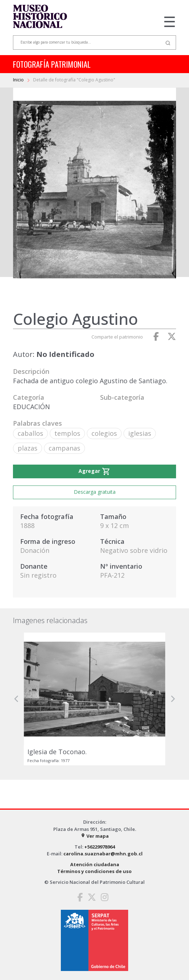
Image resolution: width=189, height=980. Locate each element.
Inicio (19, 80)
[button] (17, 699)
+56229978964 (100, 847)
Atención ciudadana (95, 864)
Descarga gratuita (95, 492)
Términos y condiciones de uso (94, 871)
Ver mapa (95, 836)
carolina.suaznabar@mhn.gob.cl (103, 854)
